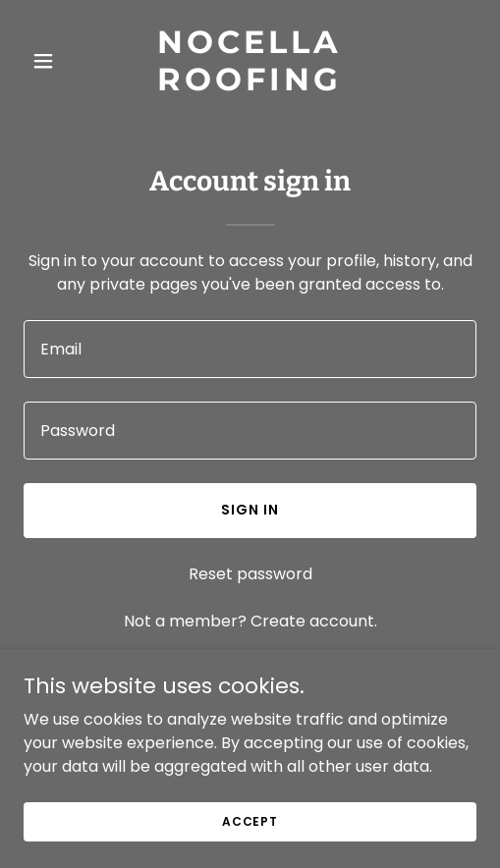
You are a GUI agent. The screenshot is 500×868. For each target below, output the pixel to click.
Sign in (250, 510)
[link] (250, 85)
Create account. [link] (314, 621)
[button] (57, 61)
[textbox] (250, 349)
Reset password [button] (250, 574)
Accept (250, 820)
